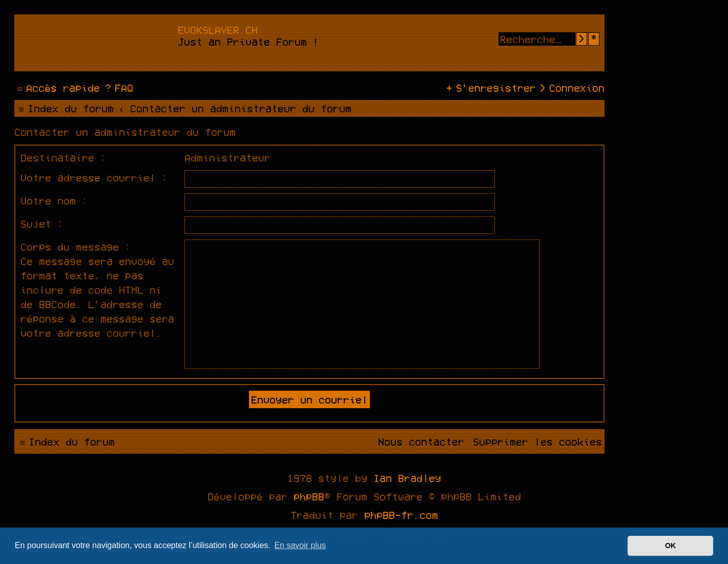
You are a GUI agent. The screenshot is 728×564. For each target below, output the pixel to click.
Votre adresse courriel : (94, 177)
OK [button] (671, 546)
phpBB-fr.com (401, 515)
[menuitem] (118, 88)
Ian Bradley (407, 478)
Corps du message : (76, 247)
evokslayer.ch (218, 30)
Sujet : (42, 224)
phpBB (309, 496)
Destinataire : (64, 157)
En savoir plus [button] (300, 545)
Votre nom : (54, 200)
